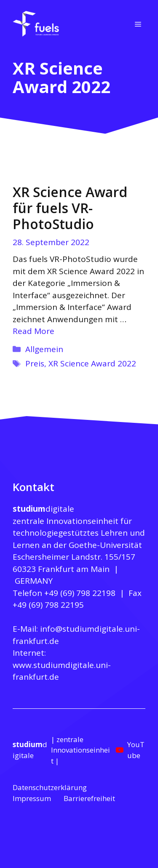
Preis (35, 363)
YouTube (136, 750)
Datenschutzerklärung (50, 787)
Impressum (32, 798)
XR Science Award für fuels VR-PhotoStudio (70, 208)
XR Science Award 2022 (92, 363)
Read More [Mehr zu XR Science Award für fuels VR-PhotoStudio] (33, 331)
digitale (43, 509)
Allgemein (44, 349)
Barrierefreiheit (89, 798)
